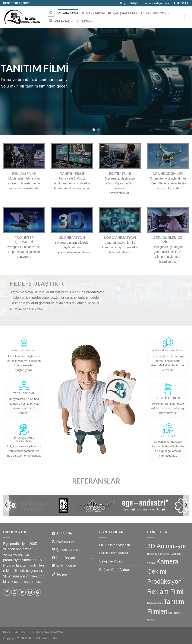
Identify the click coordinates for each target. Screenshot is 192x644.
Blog (123, 3)
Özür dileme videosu (115, 545)
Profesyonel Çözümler (157, 3)
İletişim (135, 3)
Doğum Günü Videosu (116, 570)
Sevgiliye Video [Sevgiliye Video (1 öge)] (155, 603)
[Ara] (51, 13)
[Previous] (6, 505)
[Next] (186, 505)
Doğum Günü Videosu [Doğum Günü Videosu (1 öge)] (158, 554)
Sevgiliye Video (111, 561)
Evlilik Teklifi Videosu (115, 553)
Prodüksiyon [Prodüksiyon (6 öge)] (164, 581)
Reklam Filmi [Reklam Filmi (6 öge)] (165, 591)
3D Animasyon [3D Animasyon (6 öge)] (167, 546)
